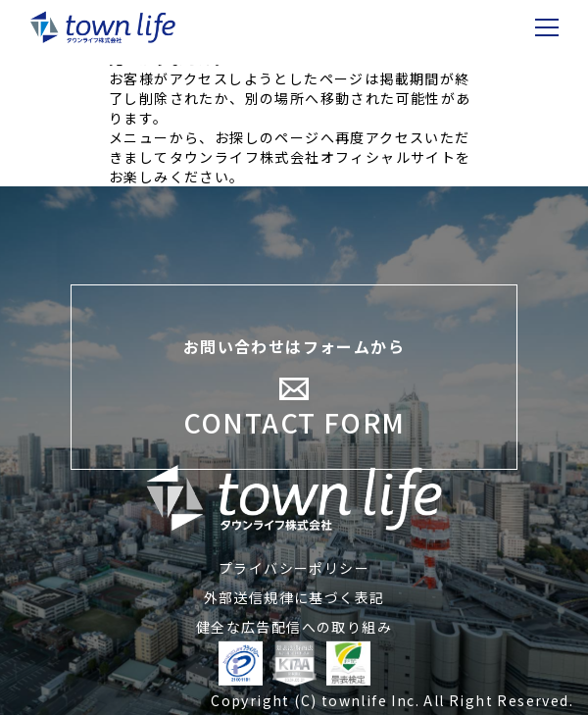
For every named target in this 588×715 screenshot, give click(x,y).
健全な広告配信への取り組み (294, 627)
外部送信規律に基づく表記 (294, 597)
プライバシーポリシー (294, 568)
